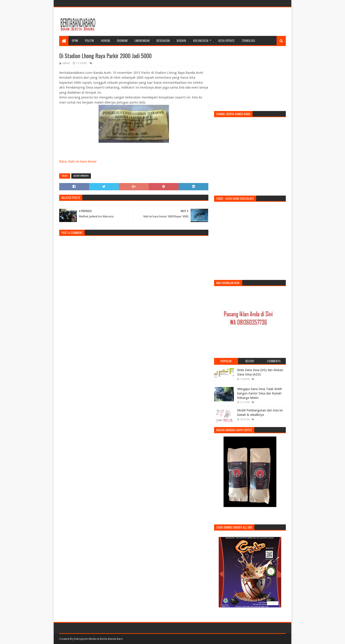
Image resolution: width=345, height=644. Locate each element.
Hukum (105, 40)
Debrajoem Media (85, 639)
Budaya (181, 40)
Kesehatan (163, 40)
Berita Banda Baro (111, 639)
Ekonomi (122, 40)
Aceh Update (226, 40)
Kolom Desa (201, 40)
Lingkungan (142, 40)
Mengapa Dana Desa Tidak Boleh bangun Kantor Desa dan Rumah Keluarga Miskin (260, 393)
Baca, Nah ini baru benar (78, 161)
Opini (75, 40)
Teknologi (248, 40)
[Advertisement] (206, 22)
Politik (89, 40)
